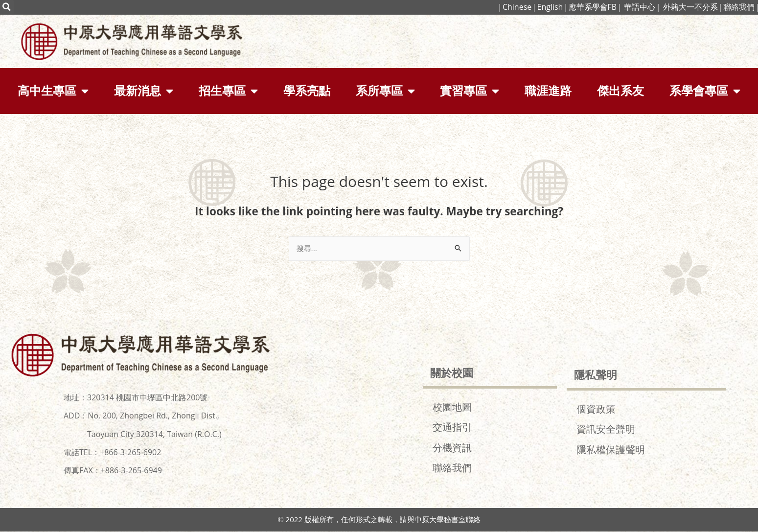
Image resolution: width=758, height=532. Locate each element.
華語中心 (640, 7)
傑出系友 (620, 91)
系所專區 (385, 91)
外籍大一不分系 (690, 7)
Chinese (516, 7)
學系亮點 (307, 91)
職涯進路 (548, 91)
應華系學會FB (593, 7)
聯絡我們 (739, 7)
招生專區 (228, 91)
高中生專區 (53, 91)
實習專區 (470, 91)
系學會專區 (705, 91)
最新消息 (144, 91)
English (550, 7)
